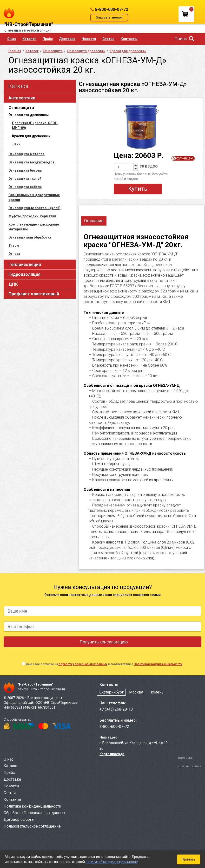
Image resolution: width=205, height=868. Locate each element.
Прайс (48, 39)
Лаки (16, 144)
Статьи (108, 39)
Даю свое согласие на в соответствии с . (105, 664)
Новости (89, 39)
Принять (189, 859)
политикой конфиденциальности (112, 862)
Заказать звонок (109, 17)
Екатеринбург (111, 692)
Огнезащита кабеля (25, 187)
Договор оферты (19, 819)
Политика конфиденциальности (32, 806)
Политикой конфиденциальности (158, 664)
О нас (12, 39)
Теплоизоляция (25, 264)
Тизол (14, 246)
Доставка (67, 39)
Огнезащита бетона (25, 170)
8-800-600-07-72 (112, 9)
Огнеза (14, 254)
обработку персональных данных (83, 664)
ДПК (13, 284)
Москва (136, 692)
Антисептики (22, 98)
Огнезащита (21, 107)
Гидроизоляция (24, 274)
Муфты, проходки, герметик (32, 216)
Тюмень (156, 692)
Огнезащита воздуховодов (31, 162)
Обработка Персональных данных (34, 813)
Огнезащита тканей (25, 179)
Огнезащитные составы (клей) (34, 208)
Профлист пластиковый (34, 294)
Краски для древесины (128, 51)
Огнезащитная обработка (30, 237)
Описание (94, 221)
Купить (138, 189)
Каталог (29, 39)
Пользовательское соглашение (32, 826)
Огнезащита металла (26, 154)
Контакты (129, 39)
